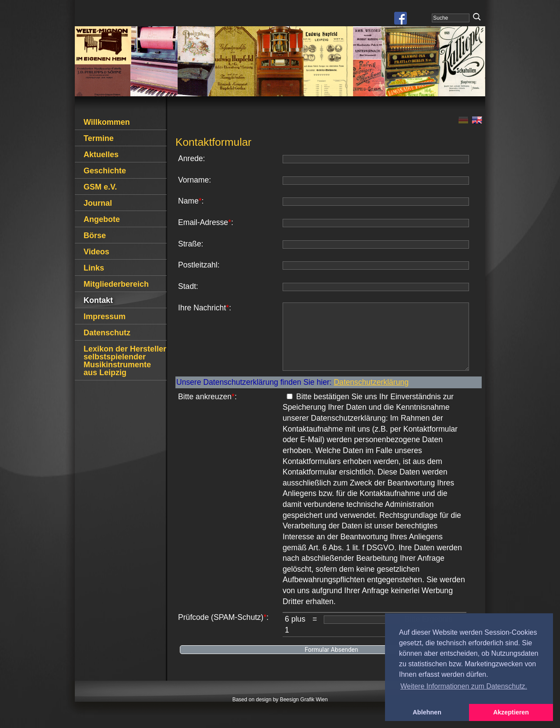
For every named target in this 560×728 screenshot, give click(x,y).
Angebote (102, 219)
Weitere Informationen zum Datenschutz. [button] (464, 686)
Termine (99, 138)
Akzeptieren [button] (511, 712)
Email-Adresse (203, 222)
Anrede (191, 158)
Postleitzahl (198, 265)
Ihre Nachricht (202, 308)
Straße (190, 244)
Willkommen (107, 122)
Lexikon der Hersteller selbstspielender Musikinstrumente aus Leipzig (125, 361)
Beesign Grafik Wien (304, 713)
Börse (95, 236)
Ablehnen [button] (427, 712)
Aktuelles (101, 155)
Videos (96, 252)
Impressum (105, 317)
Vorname (193, 180)
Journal (98, 203)
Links (94, 268)
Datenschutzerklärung (371, 395)
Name (188, 201)
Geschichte (105, 171)
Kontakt (98, 300)
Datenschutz (107, 333)
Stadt (187, 286)
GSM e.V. (100, 187)
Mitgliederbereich (116, 284)
